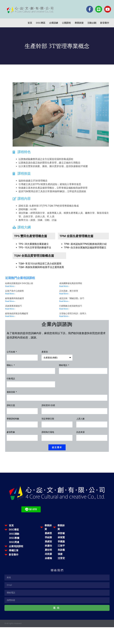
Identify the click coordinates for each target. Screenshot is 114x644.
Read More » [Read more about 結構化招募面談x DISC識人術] (10, 286)
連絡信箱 (11, 392)
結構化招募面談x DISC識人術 (19, 283)
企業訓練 (54, 23)
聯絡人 (10, 365)
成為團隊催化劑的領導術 (71, 283)
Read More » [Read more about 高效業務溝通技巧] (10, 309)
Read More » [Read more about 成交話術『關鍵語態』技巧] (64, 301)
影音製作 (105, 23)
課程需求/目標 (48, 405)
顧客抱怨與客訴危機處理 (17, 313)
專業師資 (79, 23)
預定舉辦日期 (48, 419)
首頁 (30, 23)
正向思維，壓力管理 (69, 291)
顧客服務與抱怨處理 (15, 298)
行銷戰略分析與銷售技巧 (71, 306)
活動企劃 (92, 23)
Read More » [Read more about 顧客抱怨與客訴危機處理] (10, 316)
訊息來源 (80, 432)
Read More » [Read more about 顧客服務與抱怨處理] (10, 301)
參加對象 (11, 432)
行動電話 (11, 379)
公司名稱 (11, 352)
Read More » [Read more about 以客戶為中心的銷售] (10, 294)
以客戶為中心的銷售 (15, 291)
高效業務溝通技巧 (14, 306)
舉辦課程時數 (13, 419)
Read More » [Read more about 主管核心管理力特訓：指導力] (64, 316)
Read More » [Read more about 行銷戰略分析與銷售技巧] (64, 309)
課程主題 (11, 405)
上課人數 (80, 419)
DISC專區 (41, 23)
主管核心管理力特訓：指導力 (73, 313)
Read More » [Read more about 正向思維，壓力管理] (64, 294)
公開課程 (66, 23)
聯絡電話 (63, 365)
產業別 (45, 352)
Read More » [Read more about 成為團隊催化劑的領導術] (64, 286)
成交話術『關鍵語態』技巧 (72, 298)
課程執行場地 (48, 432)
